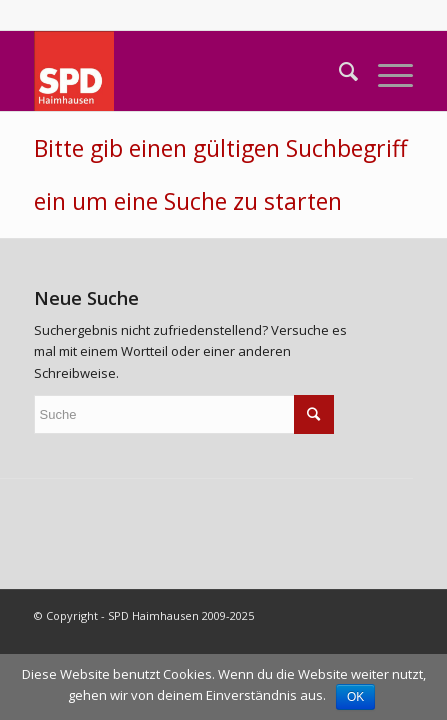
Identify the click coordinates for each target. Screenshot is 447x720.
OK (355, 697)
